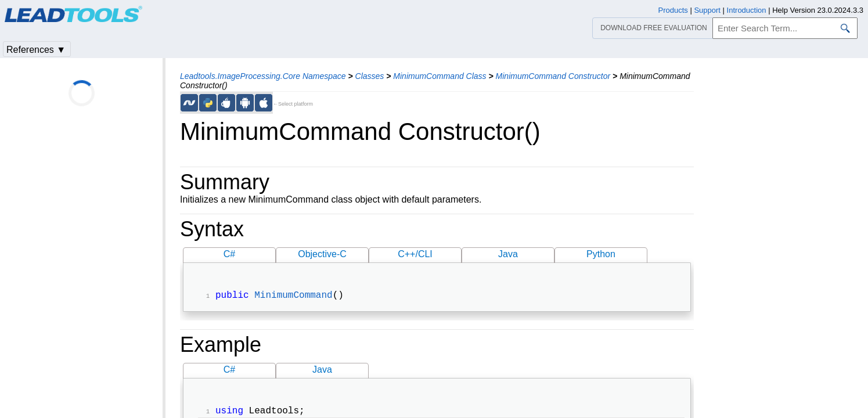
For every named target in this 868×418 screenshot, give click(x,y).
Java (508, 254)
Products (673, 10)
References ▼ (36, 50)
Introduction (747, 10)
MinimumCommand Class (440, 76)
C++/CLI (415, 254)
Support (707, 10)
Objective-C (322, 254)
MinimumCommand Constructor (553, 76)
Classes (370, 76)
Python (601, 254)
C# (229, 254)
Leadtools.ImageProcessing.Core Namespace (263, 76)
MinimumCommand (293, 297)
